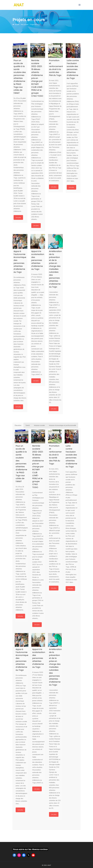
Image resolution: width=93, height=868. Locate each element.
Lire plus (18, 217)
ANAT (19, 5)
